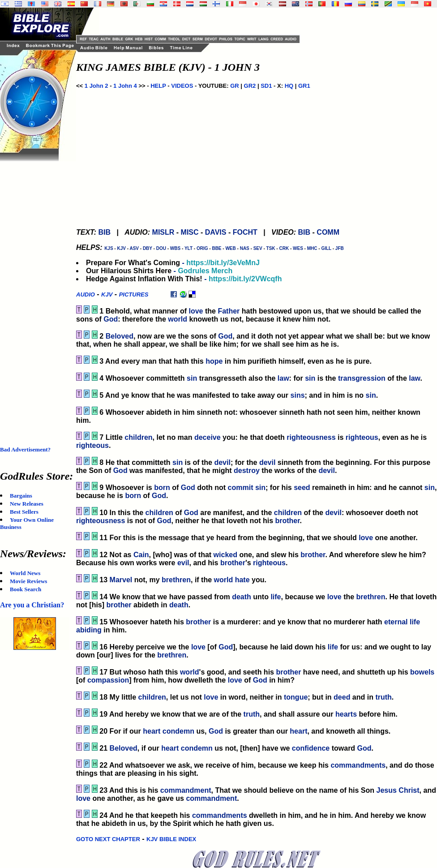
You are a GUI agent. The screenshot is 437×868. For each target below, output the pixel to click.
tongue (296, 697)
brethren (176, 580)
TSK (271, 248)
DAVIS (216, 232)
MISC (190, 232)
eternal (396, 622)
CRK (284, 248)
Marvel (121, 580)
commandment (186, 790)
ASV (134, 248)
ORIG (202, 248)
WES (298, 248)
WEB (230, 248)
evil (183, 563)
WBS (175, 248)
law (283, 378)
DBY (148, 248)
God (111, 319)
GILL (326, 248)
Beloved (120, 336)
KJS (109, 248)
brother (287, 521)
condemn (178, 731)
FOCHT (245, 232)
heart (152, 731)
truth (383, 697)
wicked (225, 555)
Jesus (387, 790)
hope (214, 361)
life (276, 597)
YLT (189, 248)
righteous (362, 437)
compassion (108, 680)
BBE (216, 248)
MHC (312, 248)
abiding (89, 630)
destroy (247, 471)
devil (222, 462)
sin (192, 378)
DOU (161, 248)
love (196, 311)
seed (302, 488)
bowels (422, 672)
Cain (141, 555)
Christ (409, 790)
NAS (245, 248)
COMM (328, 232)
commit (241, 488)
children (138, 437)
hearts (346, 714)
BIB (104, 232)
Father (229, 311)
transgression (362, 378)
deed (342, 697)
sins (298, 395)
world (178, 319)
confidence (311, 748)
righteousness (311, 437)
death (242, 597)
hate (242, 580)
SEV (258, 248)
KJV (121, 248)
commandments (358, 765)
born (162, 488)
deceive (208, 437)
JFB (340, 248)
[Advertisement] (36, 296)
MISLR (163, 232)
